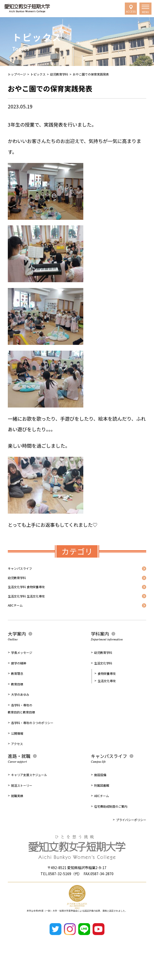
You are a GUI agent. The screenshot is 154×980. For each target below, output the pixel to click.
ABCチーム (20, 623)
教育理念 (17, 693)
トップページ (17, 74)
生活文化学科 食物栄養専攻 (37, 597)
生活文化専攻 (107, 700)
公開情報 (17, 753)
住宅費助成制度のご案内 (111, 826)
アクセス (17, 763)
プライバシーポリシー (131, 839)
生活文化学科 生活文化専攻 (37, 610)
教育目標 (17, 704)
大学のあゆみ (20, 714)
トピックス (38, 74)
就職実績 (17, 815)
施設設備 (100, 794)
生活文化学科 (103, 683)
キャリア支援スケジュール (29, 794)
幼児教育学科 (59, 74)
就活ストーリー (22, 805)
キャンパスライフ (27, 570)
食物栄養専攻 (107, 693)
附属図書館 (102, 805)
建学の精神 (19, 683)
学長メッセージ (22, 672)
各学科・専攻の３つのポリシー (32, 742)
